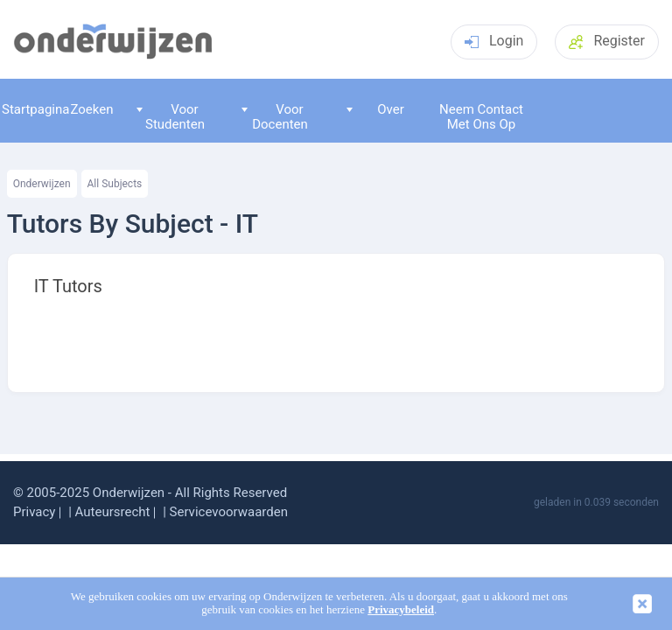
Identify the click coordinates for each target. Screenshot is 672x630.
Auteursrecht (113, 512)
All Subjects (115, 184)
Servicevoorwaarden (229, 512)
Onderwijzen (42, 184)
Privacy (34, 512)
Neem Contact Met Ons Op (481, 117)
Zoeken (91, 109)
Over (375, 109)
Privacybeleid (401, 610)
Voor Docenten (275, 117)
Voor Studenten (171, 117)
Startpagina (31, 109)
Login (494, 41)
